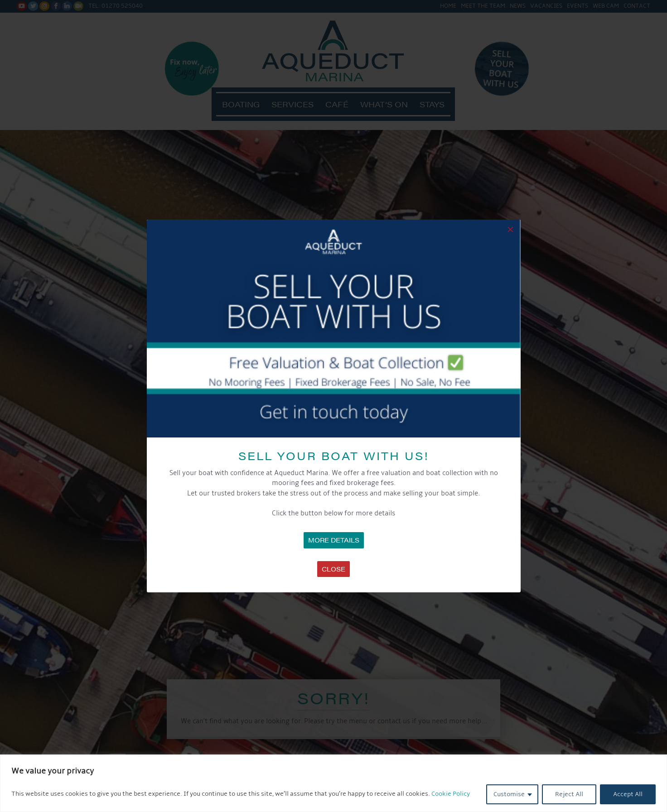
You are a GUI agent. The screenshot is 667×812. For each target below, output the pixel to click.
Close (333, 569)
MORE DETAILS (334, 540)
